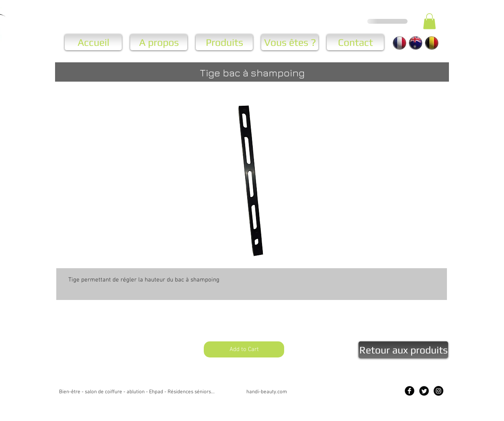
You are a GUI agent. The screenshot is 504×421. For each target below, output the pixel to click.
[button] (429, 21)
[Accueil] (93, 42)
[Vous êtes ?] (290, 42)
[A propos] (159, 42)
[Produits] (224, 42)
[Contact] (355, 42)
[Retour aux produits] (403, 350)
